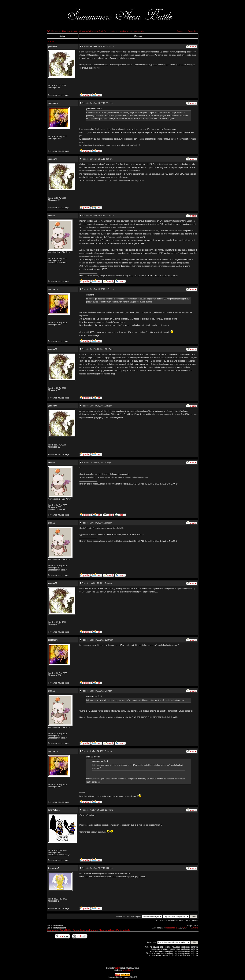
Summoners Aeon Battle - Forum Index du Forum (71, 930)
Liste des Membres (70, 31)
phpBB (117, 968)
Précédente (170, 928)
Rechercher (56, 31)
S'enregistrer (193, 31)
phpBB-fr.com (128, 970)
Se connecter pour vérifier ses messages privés (124, 31)
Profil (101, 31)
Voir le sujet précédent (56, 928)
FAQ (49, 31)
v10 (52, 41)
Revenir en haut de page (59, 95)
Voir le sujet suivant (55, 926)
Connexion (182, 31)
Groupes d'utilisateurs (88, 31)
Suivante (194, 928)
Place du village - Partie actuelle (115, 930)
